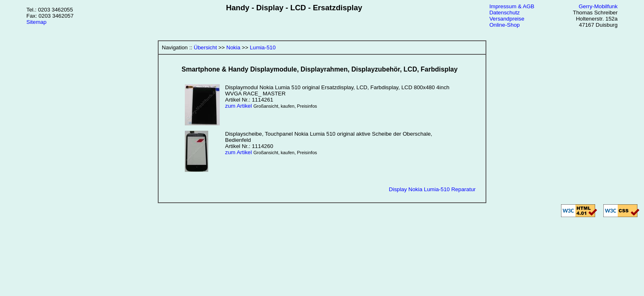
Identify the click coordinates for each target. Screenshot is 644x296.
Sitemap (36, 22)
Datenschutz (504, 13)
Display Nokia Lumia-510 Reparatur (432, 189)
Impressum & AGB (512, 6)
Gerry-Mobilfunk (598, 6)
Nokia (233, 47)
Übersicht (205, 47)
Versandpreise (507, 19)
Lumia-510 (263, 47)
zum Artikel (238, 106)
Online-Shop (504, 25)
